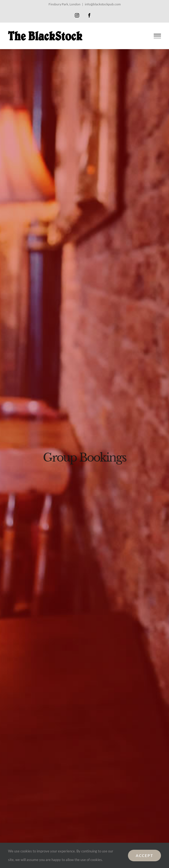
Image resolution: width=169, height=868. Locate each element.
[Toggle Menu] (157, 36)
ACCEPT (144, 856)
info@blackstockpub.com (103, 4)
